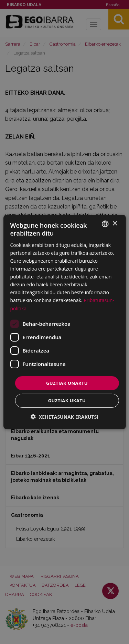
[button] (64, 417)
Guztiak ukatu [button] (67, 401)
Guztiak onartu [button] (67, 383)
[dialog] (64, 322)
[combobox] (105, 224)
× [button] (115, 223)
